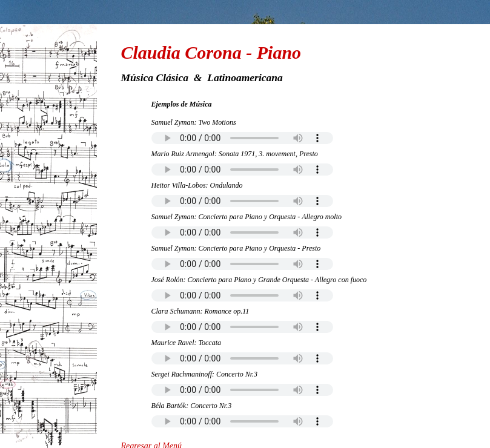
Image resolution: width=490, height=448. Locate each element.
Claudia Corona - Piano (211, 52)
